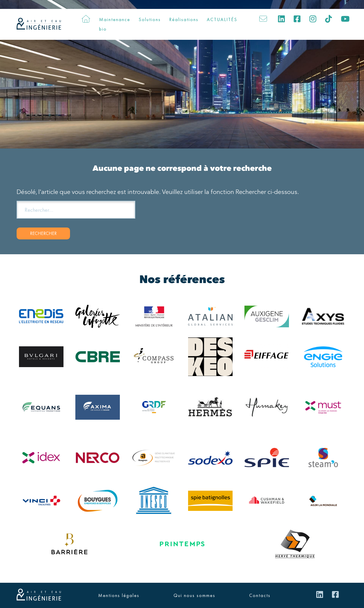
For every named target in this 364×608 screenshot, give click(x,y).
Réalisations (184, 19)
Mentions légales (119, 595)
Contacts (260, 595)
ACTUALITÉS (222, 19)
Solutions (150, 19)
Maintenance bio (115, 24)
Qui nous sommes (194, 595)
